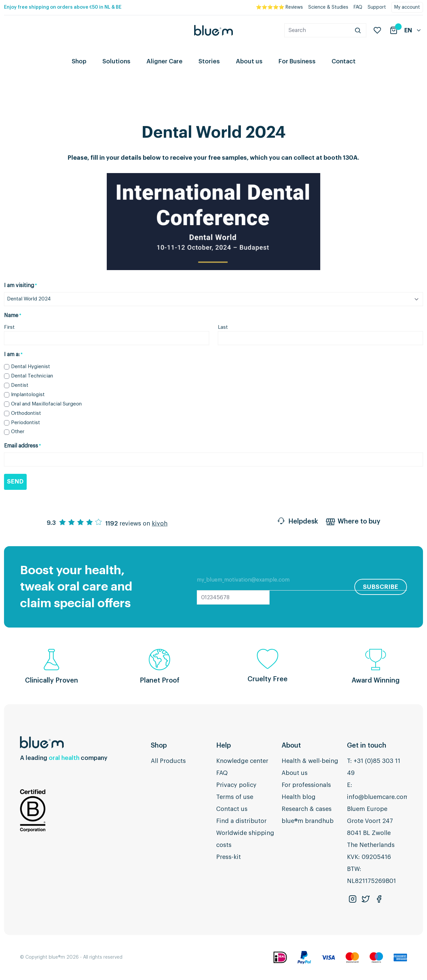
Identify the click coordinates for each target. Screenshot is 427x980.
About (291, 746)
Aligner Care (164, 61)
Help (224, 746)
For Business (297, 61)
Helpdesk (297, 522)
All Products (168, 761)
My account (407, 7)
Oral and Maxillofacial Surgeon (46, 404)
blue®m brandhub (308, 821)
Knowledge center (242, 761)
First (9, 327)
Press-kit (229, 857)
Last (223, 327)
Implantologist (28, 395)
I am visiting (20, 286)
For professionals (306, 785)
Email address (22, 446)
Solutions (116, 61)
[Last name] (320, 338)
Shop (79, 61)
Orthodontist (26, 413)
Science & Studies (328, 7)
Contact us (232, 809)
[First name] (107, 338)
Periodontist (26, 423)
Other (18, 432)
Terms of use (235, 797)
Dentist (20, 385)
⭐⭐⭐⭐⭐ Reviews (279, 7)
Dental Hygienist (31, 367)
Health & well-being (310, 761)
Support (377, 7)
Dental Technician (32, 376)
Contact (344, 61)
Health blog (299, 797)
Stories (209, 61)
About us (249, 61)
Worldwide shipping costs (245, 839)
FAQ (358, 7)
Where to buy (353, 522)
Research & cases (307, 809)
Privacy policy (236, 785)
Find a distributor (241, 821)
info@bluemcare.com (378, 797)
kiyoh (160, 524)
